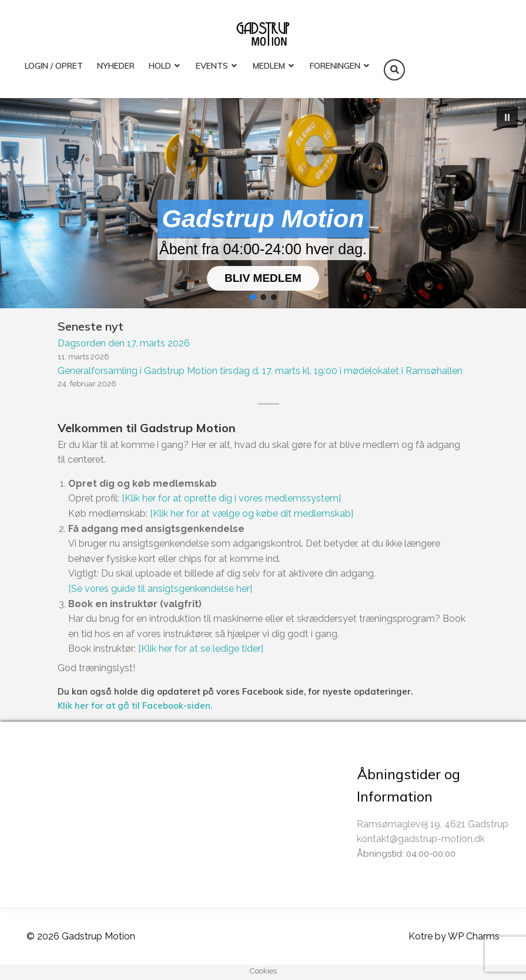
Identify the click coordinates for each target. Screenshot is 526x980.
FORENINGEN (335, 66)
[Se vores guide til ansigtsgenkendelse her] (160, 589)
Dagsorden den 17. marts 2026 (124, 343)
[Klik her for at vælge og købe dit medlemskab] (252, 513)
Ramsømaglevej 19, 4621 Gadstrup (433, 824)
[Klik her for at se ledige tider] (201, 649)
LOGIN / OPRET (54, 66)
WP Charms (474, 936)
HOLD (160, 66)
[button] (507, 117)
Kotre (421, 936)
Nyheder (116, 66)
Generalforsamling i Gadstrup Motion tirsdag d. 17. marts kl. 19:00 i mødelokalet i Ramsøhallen (260, 371)
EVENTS (212, 66)
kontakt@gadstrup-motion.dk (421, 839)
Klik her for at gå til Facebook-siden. (135, 705)
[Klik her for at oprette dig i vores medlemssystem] (231, 498)
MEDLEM (269, 66)
